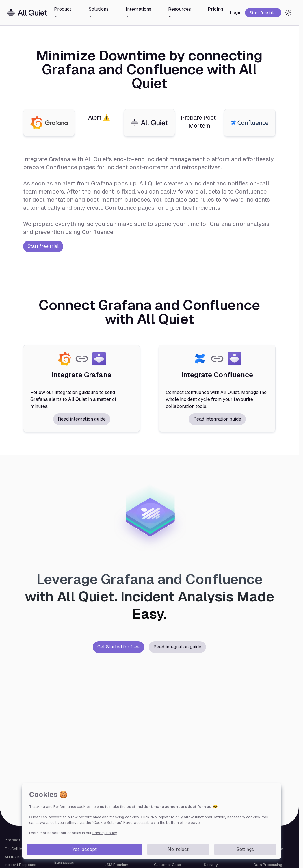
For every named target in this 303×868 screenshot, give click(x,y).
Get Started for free (118, 647)
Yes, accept (84, 849)
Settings (245, 849)
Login (236, 13)
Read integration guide (82, 419)
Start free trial (263, 13)
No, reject (178, 849)
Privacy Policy (105, 833)
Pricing (215, 9)
